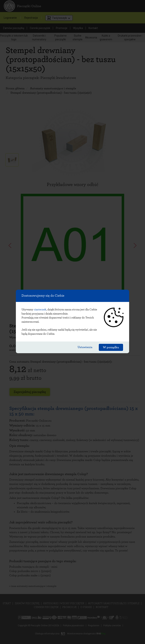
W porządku (111, 347)
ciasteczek (40, 310)
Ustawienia (85, 347)
